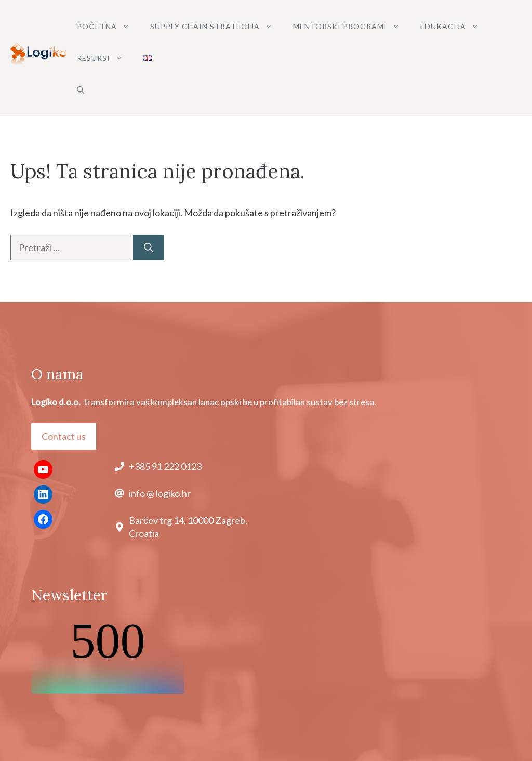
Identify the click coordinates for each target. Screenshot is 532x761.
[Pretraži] (149, 248)
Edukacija (455, 26)
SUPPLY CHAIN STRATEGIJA (216, 26)
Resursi (105, 58)
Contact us (64, 436)
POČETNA (108, 26)
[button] (81, 90)
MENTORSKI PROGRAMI (351, 26)
